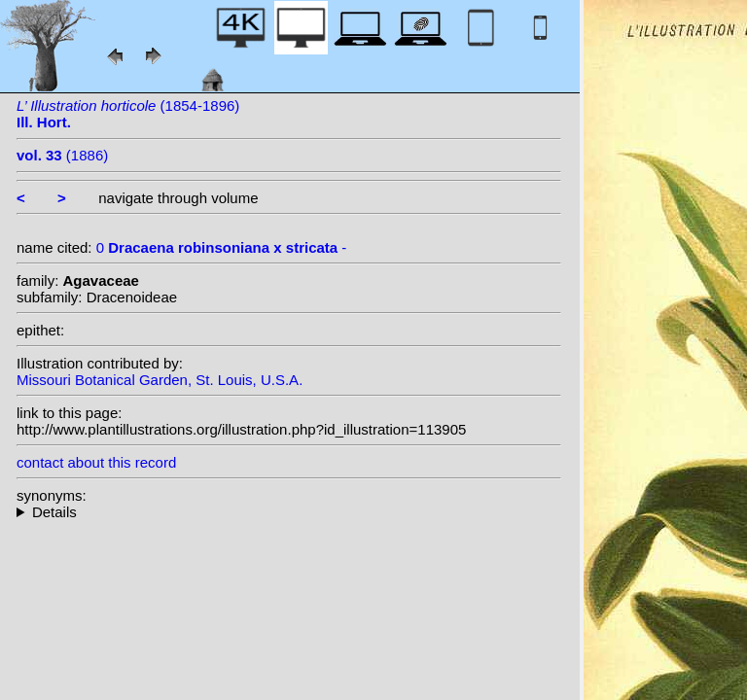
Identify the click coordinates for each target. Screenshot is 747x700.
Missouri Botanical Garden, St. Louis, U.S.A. (160, 380)
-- (289, 512)
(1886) (62, 155)
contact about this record (96, 462)
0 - (222, 247)
